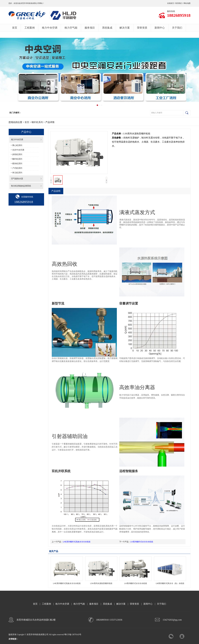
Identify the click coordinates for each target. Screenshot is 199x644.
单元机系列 (17, 173)
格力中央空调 (50, 28)
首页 (15, 28)
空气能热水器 (17, 179)
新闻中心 (160, 28)
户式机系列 (17, 168)
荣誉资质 (142, 28)
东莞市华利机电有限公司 (30, 3)
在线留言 (171, 3)
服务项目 (90, 28)
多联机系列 (17, 154)
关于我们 (177, 28)
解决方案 (125, 28)
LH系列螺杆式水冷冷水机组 (142, 542)
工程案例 (30, 28)
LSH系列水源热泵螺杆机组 (101, 583)
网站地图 (187, 3)
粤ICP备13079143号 (73, 635)
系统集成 (107, 28)
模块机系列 (17, 164)
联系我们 (179, 3)
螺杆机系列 (37, 122)
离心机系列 (17, 145)
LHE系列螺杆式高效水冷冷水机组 (77, 542)
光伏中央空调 (18, 150)
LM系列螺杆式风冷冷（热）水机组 (170, 583)
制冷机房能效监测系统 (21, 186)
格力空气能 (71, 28)
